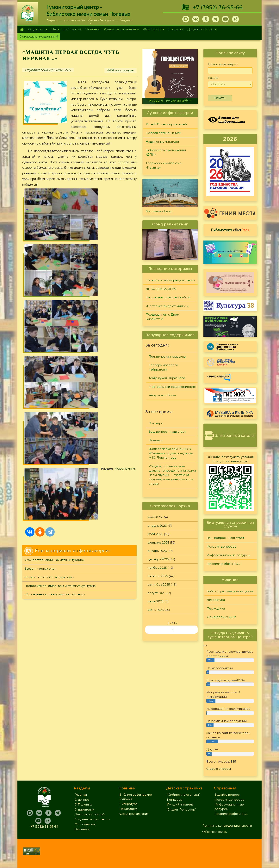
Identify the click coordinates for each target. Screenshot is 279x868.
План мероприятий (67, 29)
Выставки (176, 29)
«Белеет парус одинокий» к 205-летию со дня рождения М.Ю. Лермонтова (171, 453)
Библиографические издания (230, 591)
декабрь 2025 (158, 559)
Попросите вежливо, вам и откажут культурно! (60, 311)
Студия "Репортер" (182, 809)
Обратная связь (214, 832)
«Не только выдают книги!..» (167, 306)
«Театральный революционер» (172, 387)
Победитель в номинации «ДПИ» (166, 152)
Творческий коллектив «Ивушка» (164, 165)
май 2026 (155, 517)
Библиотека (230, 230)
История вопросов (222, 547)
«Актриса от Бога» (162, 395)
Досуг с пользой (201, 30)
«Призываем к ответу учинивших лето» (55, 319)
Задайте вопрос (227, 795)
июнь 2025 (156, 610)
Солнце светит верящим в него (170, 280)
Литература (216, 600)
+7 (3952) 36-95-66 (218, 7)
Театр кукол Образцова (167, 378)
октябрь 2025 (158, 576)
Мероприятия (46, 245)
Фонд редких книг (221, 617)
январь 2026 (157, 551)
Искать (220, 98)
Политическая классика (167, 357)
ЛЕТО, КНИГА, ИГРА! (161, 289)
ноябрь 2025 (157, 568)
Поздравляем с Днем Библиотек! (162, 317)
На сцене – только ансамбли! (170, 101)
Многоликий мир (159, 211)
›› (173, 630)
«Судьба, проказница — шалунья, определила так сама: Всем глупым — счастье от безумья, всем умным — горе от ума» (173, 475)
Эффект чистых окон (40, 294)
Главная (22, 29)
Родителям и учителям (121, 29)
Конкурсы (175, 800)
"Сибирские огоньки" (183, 795)
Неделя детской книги (163, 133)
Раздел (214, 78)
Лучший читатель (180, 804)
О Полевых (83, 804)
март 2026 (155, 534)
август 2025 (157, 593)
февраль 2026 (158, 542)
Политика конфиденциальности (227, 826)
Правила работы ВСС (223, 564)
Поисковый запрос (223, 64)
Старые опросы (219, 769)
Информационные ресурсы (228, 555)
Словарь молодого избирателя (163, 367)
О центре (37, 30)
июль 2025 (156, 601)
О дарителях (84, 809)
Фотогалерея (154, 29)
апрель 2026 (157, 526)
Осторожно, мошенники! (39, 36)
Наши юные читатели (162, 142)
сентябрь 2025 (159, 584)
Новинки (93, 29)
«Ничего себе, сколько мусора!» (49, 302)
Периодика (216, 608)
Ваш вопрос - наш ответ (167, 432)
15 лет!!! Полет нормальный (166, 124)
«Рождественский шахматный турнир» (54, 285)
